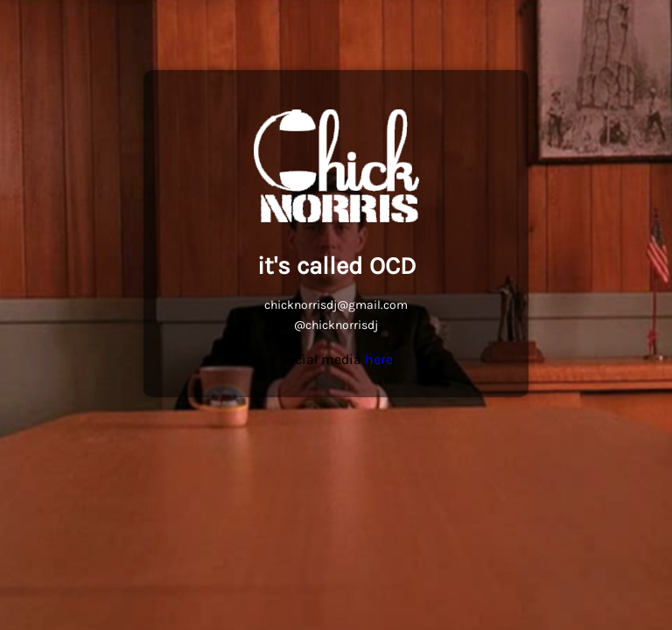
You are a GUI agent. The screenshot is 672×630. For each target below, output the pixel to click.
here (379, 359)
